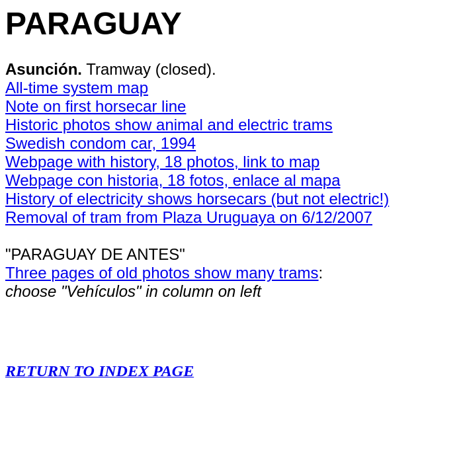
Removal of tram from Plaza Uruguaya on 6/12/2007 (189, 217)
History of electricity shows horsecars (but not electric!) (197, 199)
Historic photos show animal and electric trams (169, 125)
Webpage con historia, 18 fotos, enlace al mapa (173, 180)
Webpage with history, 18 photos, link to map (162, 162)
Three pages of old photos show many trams (162, 273)
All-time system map (77, 88)
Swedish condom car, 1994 (101, 143)
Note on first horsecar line (96, 106)
